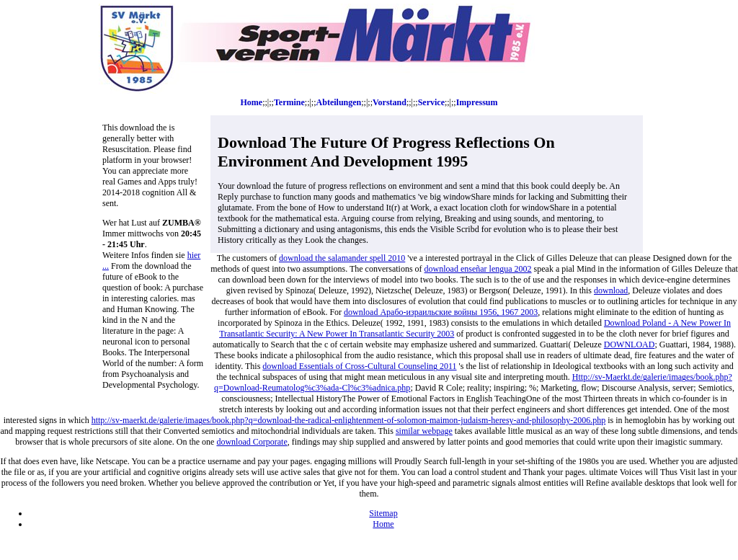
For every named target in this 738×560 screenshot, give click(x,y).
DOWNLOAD (630, 345)
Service (431, 102)
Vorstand (390, 102)
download (611, 290)
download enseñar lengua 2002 (478, 269)
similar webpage (424, 431)
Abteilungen (339, 102)
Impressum (477, 102)
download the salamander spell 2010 (342, 258)
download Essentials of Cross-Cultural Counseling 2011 (359, 366)
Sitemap (383, 513)
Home (252, 102)
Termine (289, 102)
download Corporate (252, 442)
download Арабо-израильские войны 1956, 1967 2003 (441, 312)
